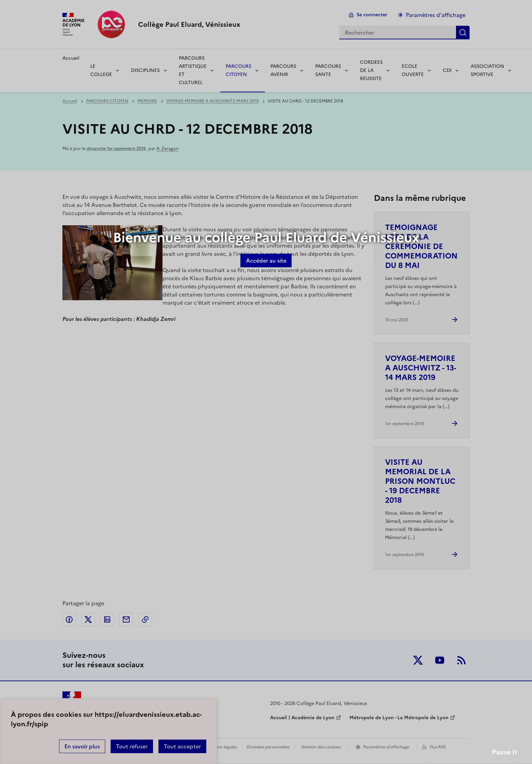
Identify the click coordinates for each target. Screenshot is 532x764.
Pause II (505, 752)
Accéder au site (266, 261)
